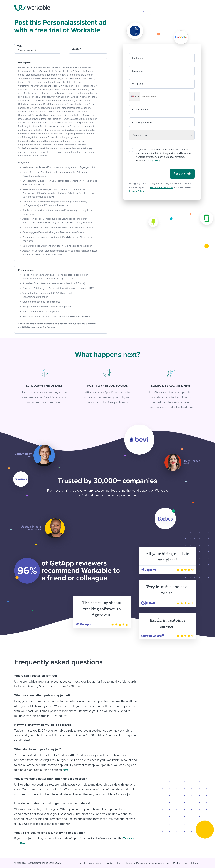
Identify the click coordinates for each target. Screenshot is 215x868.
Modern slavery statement (187, 863)
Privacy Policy (137, 191)
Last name (138, 71)
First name (138, 58)
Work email (138, 84)
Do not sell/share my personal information (148, 863)
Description (24, 63)
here (66, 770)
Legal (82, 863)
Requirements (26, 270)
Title (20, 46)
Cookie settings (114, 863)
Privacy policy (95, 863)
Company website (142, 122)
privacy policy (153, 161)
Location (76, 49)
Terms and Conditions (161, 187)
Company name (141, 110)
